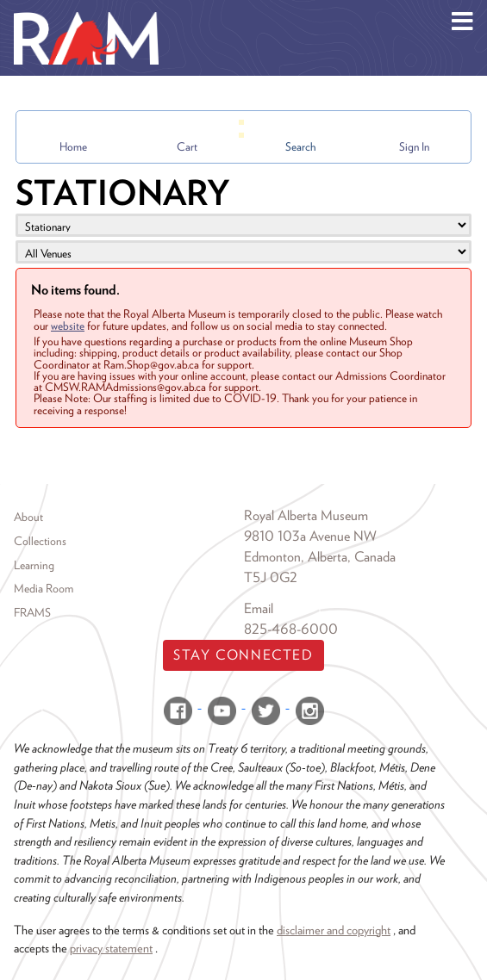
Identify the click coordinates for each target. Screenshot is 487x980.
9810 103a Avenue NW (310, 536)
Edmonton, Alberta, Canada (320, 557)
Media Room (44, 588)
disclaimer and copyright (334, 930)
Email (259, 608)
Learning (34, 565)
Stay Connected (243, 655)
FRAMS (32, 612)
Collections (40, 541)
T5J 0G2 (271, 577)
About (28, 517)
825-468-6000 (291, 629)
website (68, 326)
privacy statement (111, 948)
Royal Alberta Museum (306, 515)
